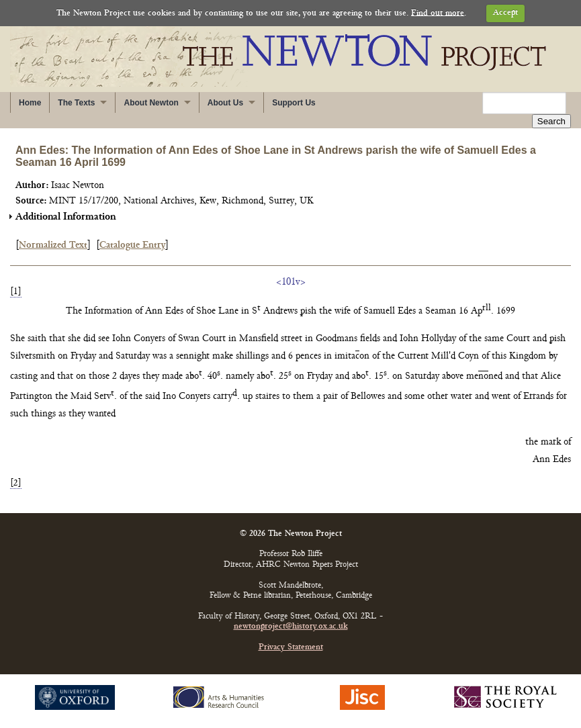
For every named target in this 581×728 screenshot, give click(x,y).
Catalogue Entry (132, 245)
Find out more (438, 13)
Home (30, 103)
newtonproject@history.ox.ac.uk (291, 627)
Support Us (294, 103)
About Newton (151, 103)
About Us (225, 103)
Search (551, 121)
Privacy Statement (291, 648)
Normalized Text (53, 245)
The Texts (76, 103)
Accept (505, 13)
